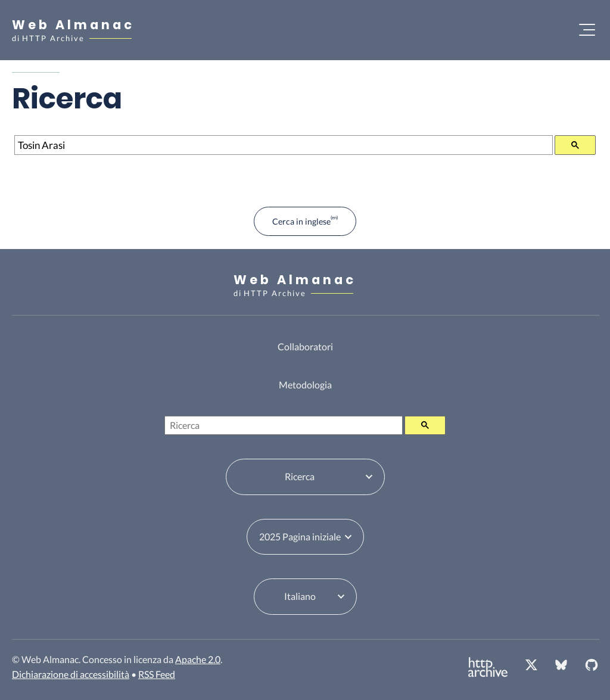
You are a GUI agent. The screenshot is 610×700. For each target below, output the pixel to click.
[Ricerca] (284, 145)
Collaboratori (305, 346)
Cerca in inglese (301, 221)
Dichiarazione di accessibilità (71, 674)
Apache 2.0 (198, 659)
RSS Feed (157, 674)
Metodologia (305, 385)
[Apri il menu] (587, 30)
